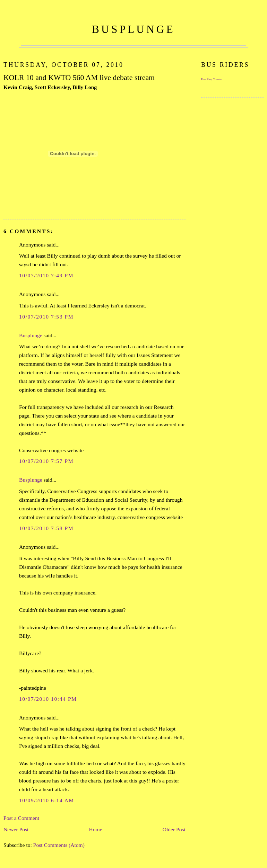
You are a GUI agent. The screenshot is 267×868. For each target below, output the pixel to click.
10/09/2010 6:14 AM (47, 800)
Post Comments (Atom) (59, 845)
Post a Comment (21, 818)
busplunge (133, 29)
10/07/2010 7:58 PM (46, 528)
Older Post (174, 829)
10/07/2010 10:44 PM (48, 699)
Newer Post (16, 829)
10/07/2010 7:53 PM (46, 317)
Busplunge (31, 335)
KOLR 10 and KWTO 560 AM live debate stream (79, 78)
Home (95, 829)
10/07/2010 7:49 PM (46, 275)
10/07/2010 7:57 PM (46, 461)
